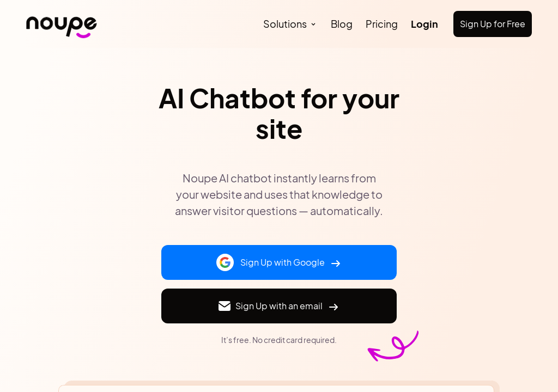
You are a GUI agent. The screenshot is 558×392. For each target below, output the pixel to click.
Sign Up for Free (493, 24)
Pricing (382, 24)
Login (424, 24)
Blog (342, 24)
